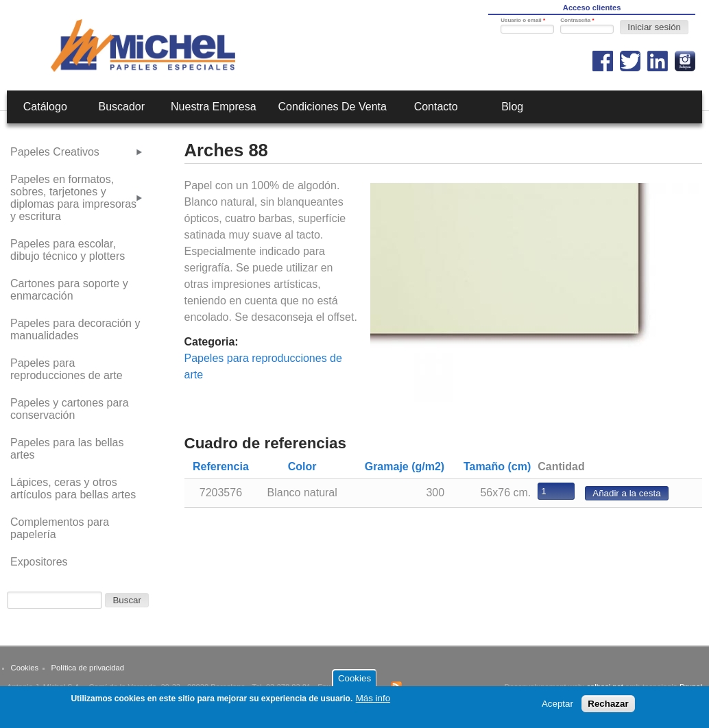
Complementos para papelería (60, 528)
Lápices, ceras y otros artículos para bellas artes (73, 488)
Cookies (25, 668)
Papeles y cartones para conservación (70, 409)
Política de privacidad (88, 668)
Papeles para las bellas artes (67, 449)
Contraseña (577, 20)
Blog (512, 107)
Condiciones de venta (333, 107)
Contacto (436, 107)
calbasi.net (605, 687)
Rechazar (608, 708)
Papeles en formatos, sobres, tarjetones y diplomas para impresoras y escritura (73, 198)
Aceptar (557, 708)
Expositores (39, 562)
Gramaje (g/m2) (405, 466)
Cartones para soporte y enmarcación (69, 290)
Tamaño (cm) (497, 466)
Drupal (691, 687)
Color (302, 466)
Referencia (221, 466)
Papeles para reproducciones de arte (67, 369)
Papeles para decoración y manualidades (75, 329)
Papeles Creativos (55, 152)
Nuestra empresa (214, 107)
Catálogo (45, 107)
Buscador (122, 107)
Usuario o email (523, 20)
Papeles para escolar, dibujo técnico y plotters (68, 250)
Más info (373, 702)
